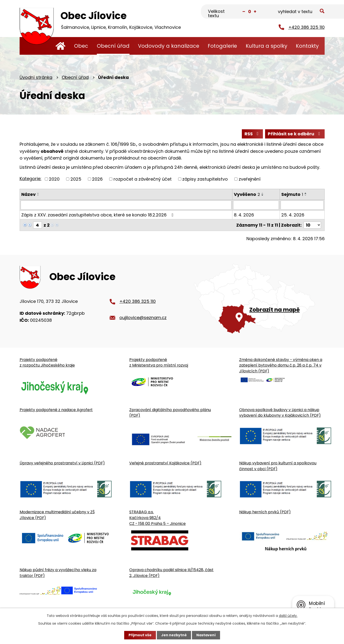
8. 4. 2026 (244, 215)
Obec (81, 46)
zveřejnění (250, 179)
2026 (97, 179)
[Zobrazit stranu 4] (38, 225)
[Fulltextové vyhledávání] (301, 12)
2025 (76, 179)
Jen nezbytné (174, 635)
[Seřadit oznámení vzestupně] (38, 193)
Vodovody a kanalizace (169, 46)
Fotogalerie (222, 46)
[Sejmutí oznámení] (302, 205)
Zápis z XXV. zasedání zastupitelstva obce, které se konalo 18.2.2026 (98, 215)
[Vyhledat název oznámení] (126, 205)
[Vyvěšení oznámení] (256, 205)
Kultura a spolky (267, 46)
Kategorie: (31, 179)
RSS (252, 134)
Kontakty (307, 46)
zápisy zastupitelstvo (205, 179)
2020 (54, 179)
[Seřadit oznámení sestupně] (38, 195)
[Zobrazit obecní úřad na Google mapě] (259, 299)
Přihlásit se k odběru (295, 134)
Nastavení (206, 635)
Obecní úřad (113, 46)
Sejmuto (292, 194)
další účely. (288, 616)
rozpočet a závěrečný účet (143, 179)
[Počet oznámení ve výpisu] (312, 225)
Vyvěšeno (247, 194)
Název (28, 194)
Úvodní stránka (61, 46)
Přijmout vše (140, 635)
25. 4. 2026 (293, 215)
